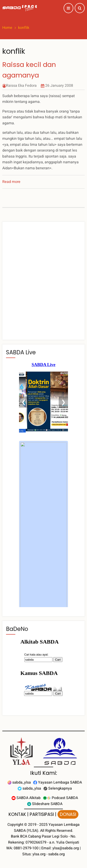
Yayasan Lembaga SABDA (58, 782)
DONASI (68, 814)
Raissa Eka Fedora (21, 86)
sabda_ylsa (19, 782)
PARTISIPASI (42, 814)
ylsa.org (39, 854)
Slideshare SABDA (45, 804)
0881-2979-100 (26, 848)
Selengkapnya (58, 788)
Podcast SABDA (60, 798)
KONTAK (17, 814)
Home (7, 28)
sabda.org (56, 854)
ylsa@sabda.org (66, 848)
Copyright (15, 825)
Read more (11, 182)
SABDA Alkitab (26, 798)
